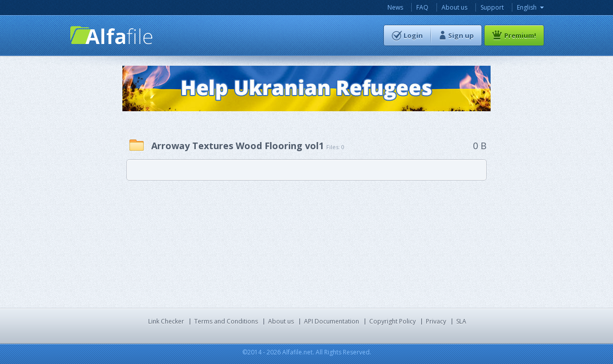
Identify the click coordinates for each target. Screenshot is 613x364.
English (527, 7)
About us (454, 7)
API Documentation (332, 321)
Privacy (436, 321)
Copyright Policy (392, 321)
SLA (461, 321)
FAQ (422, 7)
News (395, 7)
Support (492, 7)
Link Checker (166, 321)
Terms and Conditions (226, 321)
